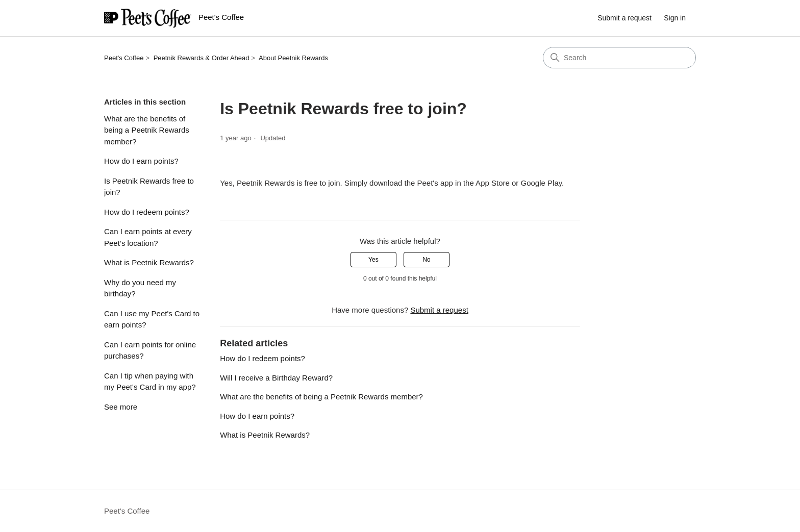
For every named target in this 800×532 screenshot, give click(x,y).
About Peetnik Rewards (293, 58)
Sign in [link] (675, 18)
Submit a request (624, 18)
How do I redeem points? (147, 212)
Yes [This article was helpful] (373, 260)
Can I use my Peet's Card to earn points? (152, 319)
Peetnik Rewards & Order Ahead (202, 58)
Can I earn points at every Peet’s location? (148, 237)
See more (121, 407)
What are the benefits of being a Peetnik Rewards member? (147, 130)
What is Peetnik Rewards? (149, 262)
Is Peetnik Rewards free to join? (149, 187)
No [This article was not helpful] (426, 260)
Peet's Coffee (124, 58)
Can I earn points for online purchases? (150, 350)
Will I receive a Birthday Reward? (276, 378)
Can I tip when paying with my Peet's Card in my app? (150, 382)
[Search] (619, 58)
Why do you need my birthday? (140, 288)
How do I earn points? (141, 161)
